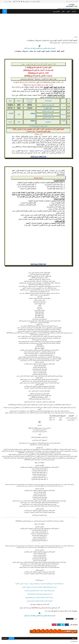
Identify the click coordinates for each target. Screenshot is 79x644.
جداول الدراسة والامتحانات (19, 99)
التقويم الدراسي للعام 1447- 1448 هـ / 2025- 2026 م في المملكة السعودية (10, 28)
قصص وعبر (22, 108)
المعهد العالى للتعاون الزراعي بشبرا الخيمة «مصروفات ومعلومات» (9, 74)
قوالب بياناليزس (58, 642)
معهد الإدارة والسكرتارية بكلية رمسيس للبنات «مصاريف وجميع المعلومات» (9, 63)
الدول (64, 13)
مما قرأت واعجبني (20, 116)
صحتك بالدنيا (22, 103)
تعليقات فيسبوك (30, 594)
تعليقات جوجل (38, 594)
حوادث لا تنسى (21, 118)
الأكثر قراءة (21, 23)
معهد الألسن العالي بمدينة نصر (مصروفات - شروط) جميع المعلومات (9, 41)
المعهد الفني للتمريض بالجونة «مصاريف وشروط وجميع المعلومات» (9, 81)
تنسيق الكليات (21, 95)
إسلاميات (22, 100)
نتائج (23, 98)
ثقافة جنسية (22, 102)
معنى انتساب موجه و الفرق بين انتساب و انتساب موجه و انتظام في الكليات (9, 56)
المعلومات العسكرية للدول (19, 105)
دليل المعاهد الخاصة (70, 574)
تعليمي (69, 13)
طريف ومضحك (21, 111)
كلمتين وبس (22, 106)
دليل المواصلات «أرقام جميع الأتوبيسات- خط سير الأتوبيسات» (10, 34)
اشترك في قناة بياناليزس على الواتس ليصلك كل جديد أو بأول (52, 56)
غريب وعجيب (22, 109)
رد (72, 606)
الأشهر (13, 23)
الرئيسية (74, 13)
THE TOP (22, 112)
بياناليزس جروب (57, 13)
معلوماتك (22, 113)
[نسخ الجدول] (52, 366)
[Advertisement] (52, 28)
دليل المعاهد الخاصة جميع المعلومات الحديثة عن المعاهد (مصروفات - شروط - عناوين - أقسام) (52, 539)
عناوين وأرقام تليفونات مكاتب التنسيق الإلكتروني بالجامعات (52, 546)
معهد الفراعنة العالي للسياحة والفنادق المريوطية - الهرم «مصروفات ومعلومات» (10, 88)
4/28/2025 (48, 601)
